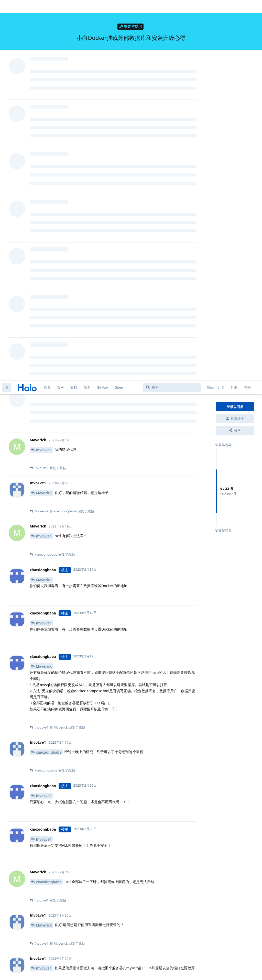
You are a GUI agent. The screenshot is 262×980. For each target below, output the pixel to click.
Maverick (44, 112)
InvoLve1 (44, 69)
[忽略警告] (64, 970)
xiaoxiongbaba (49, 372)
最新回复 (223, 150)
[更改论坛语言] (215, 7)
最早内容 (223, 64)
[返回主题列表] (7, 7)
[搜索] (172, 7)
